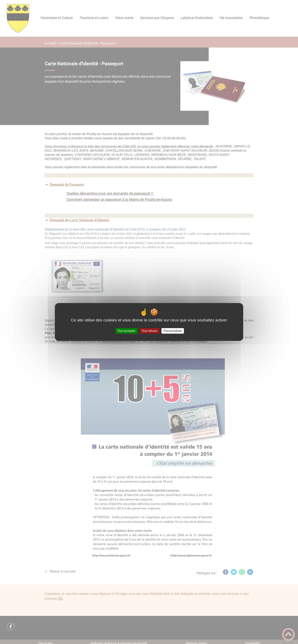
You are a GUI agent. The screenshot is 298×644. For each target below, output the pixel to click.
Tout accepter (126, 331)
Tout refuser (149, 331)
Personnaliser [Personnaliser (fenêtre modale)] (173, 331)
